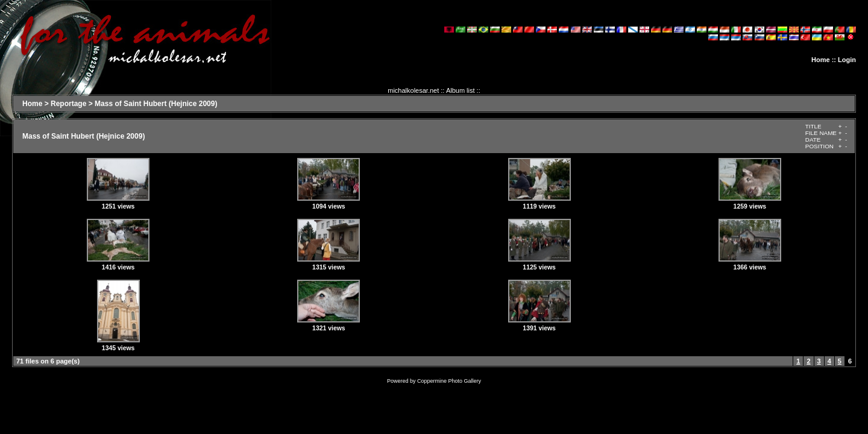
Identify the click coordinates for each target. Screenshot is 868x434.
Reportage (68, 104)
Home (821, 60)
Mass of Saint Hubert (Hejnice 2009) (156, 104)
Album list (461, 90)
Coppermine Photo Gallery (449, 381)
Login (847, 60)
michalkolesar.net (413, 90)
